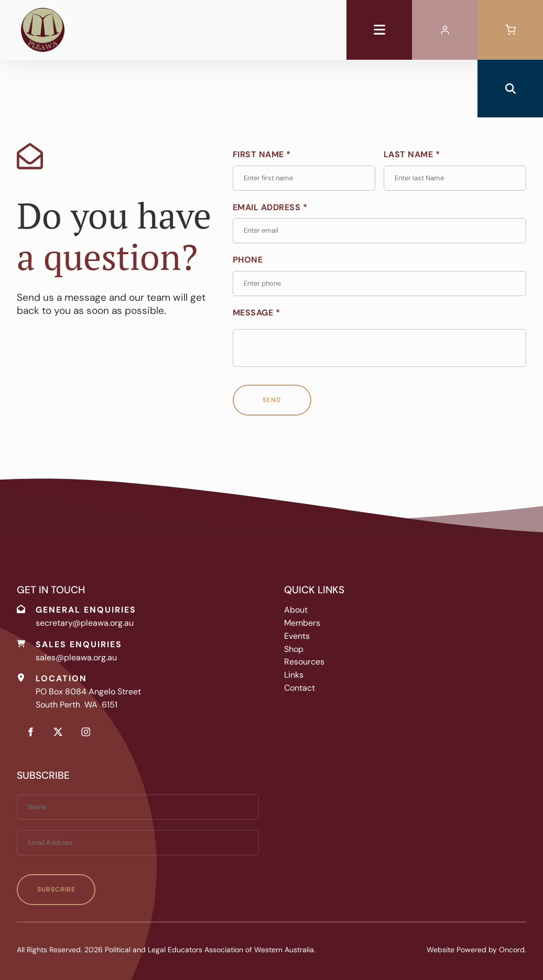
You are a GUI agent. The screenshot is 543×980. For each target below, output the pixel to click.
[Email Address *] (379, 231)
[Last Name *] (455, 178)
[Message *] (379, 348)
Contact (300, 688)
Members (302, 623)
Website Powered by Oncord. (476, 950)
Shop (294, 649)
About (296, 610)
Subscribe (56, 889)
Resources (304, 662)
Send (272, 400)
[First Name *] (304, 178)
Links (294, 675)
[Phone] (379, 284)
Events (297, 636)
